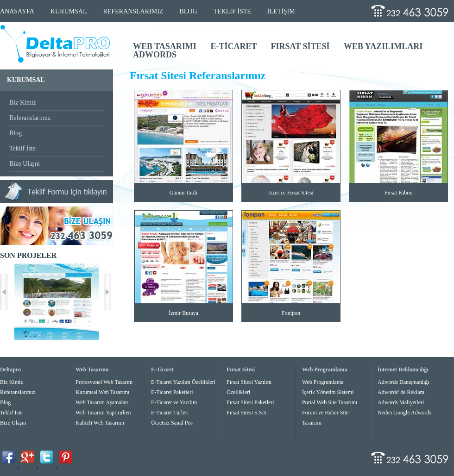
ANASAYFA (17, 11)
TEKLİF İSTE (232, 11)
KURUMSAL (69, 11)
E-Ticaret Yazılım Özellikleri (183, 382)
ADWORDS (155, 55)
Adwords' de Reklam (401, 392)
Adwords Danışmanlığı (404, 382)
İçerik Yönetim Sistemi (328, 392)
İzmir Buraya (183, 313)
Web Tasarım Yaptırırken (103, 413)
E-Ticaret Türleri (170, 413)
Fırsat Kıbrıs (398, 193)
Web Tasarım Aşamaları (102, 402)
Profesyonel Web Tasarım (104, 382)
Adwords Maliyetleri (401, 402)
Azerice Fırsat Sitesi (291, 193)
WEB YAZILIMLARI (383, 46)
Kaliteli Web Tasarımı (100, 423)
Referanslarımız (30, 118)
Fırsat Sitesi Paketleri (250, 402)
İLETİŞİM (281, 11)
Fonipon (291, 313)
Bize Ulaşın (25, 164)
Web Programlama (323, 382)
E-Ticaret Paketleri (172, 392)
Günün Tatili (184, 193)
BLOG (188, 11)
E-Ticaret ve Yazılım (174, 402)
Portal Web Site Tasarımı (330, 402)
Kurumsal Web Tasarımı (102, 392)
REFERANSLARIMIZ (133, 11)
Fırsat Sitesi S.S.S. (247, 413)
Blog (16, 133)
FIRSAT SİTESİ (301, 46)
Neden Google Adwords (404, 413)
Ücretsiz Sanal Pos (172, 423)
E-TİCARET (234, 46)
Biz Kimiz (23, 103)
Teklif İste (22, 148)
